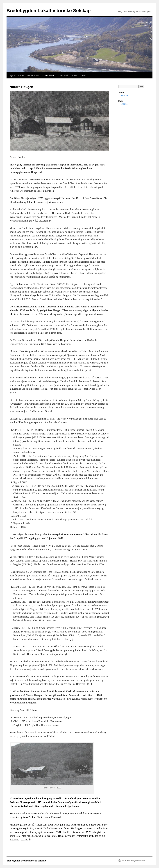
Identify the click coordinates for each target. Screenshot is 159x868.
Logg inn (124, 104)
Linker (83, 75)
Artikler (21, 75)
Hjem (12, 75)
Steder (75, 75)
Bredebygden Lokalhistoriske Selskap (49, 11)
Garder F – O (48, 75)
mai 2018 (124, 95)
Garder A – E (33, 75)
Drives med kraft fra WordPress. (133, 861)
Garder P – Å (63, 75)
